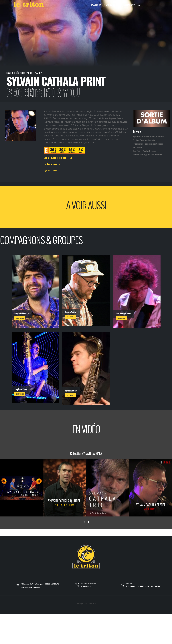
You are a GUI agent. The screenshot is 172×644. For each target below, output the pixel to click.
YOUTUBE (156, 586)
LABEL (108, 5)
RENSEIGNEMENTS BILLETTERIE (58, 158)
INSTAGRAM (143, 586)
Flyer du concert (50, 170)
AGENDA (96, 5)
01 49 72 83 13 (86, 586)
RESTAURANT (128, 5)
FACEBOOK (131, 586)
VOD (116, 5)
